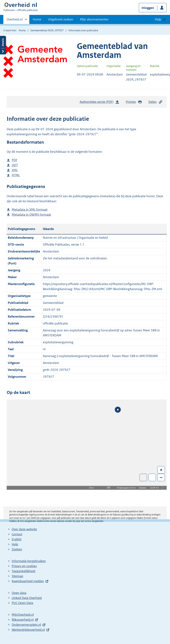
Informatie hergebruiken (29, 561)
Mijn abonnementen (94, 19)
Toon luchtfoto (143, 477)
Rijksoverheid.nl (23, 620)
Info (109, 487)
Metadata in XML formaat (30, 210)
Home (37, 19)
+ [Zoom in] (161, 470)
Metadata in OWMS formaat (31, 215)
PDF (14, 160)
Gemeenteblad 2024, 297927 (47, 30)
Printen (134, 102)
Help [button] (158, 19)
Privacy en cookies (24, 566)
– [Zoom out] (161, 477)
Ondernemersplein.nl (26, 625)
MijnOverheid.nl (23, 615)
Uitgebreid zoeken (61, 19)
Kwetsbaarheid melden (28, 581)
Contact (17, 534)
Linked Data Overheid (27, 598)
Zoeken (17, 549)
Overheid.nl (15, 20)
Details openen (3, 45)
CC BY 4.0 (156, 488)
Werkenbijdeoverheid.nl (28, 630)
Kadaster (143, 488)
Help (15, 544)
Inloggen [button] (148, 8)
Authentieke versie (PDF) (99, 103)
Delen (156, 102)
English (17, 539)
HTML (16, 175)
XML (15, 170)
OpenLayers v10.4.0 (128, 488)
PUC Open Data (22, 603)
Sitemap (17, 576)
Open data (19, 593)
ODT (15, 165)
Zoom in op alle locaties (152, 478)
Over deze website (24, 529)
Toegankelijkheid (23, 571)
